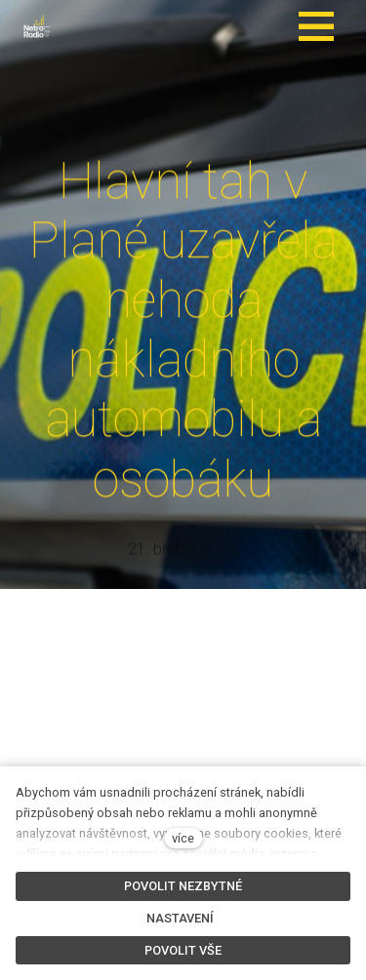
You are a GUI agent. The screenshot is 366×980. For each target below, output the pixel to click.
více (183, 838)
